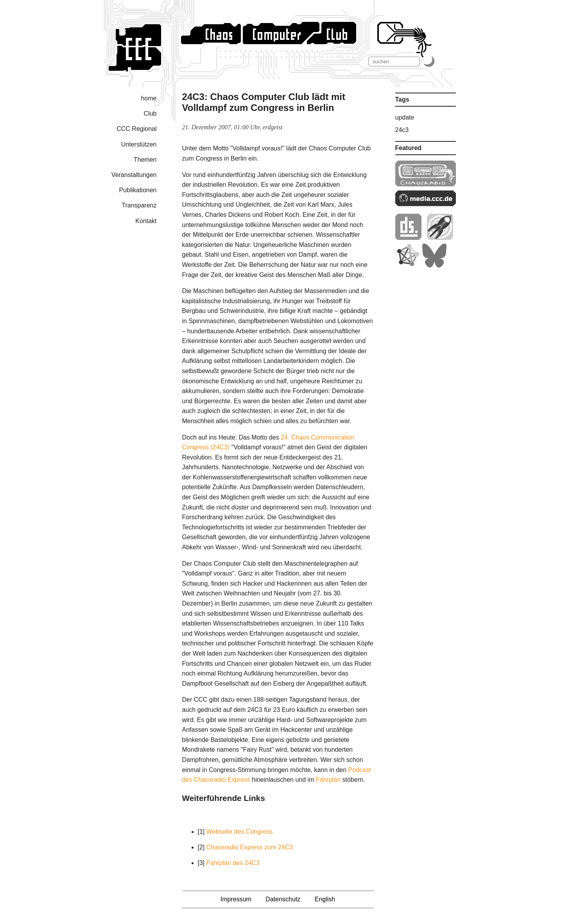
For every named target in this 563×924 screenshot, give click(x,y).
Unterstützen (139, 144)
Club (150, 113)
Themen (145, 160)
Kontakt (146, 221)
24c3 (402, 130)
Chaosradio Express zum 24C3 (250, 847)
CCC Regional (136, 129)
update (405, 117)
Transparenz (139, 205)
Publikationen (138, 190)
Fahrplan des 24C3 (233, 863)
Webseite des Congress (240, 832)
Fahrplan (328, 780)
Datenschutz (283, 899)
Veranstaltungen (134, 175)
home (149, 98)
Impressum (236, 899)
